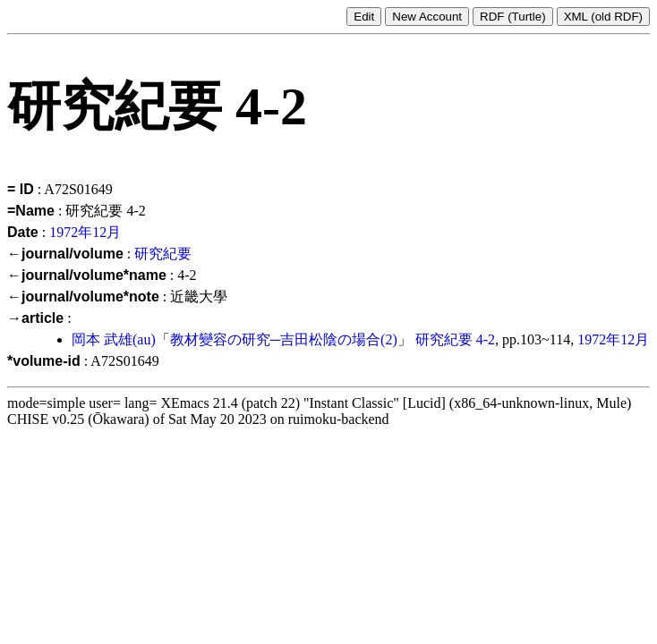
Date (23, 232)
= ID (21, 189)
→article (35, 318)
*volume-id (44, 361)
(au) (144, 339)
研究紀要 (163, 254)
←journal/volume (65, 254)
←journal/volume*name (87, 275)
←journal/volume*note (83, 297)
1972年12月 (85, 232)
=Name (31, 211)
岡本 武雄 (102, 339)
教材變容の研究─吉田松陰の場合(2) (284, 339)
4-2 (486, 339)
